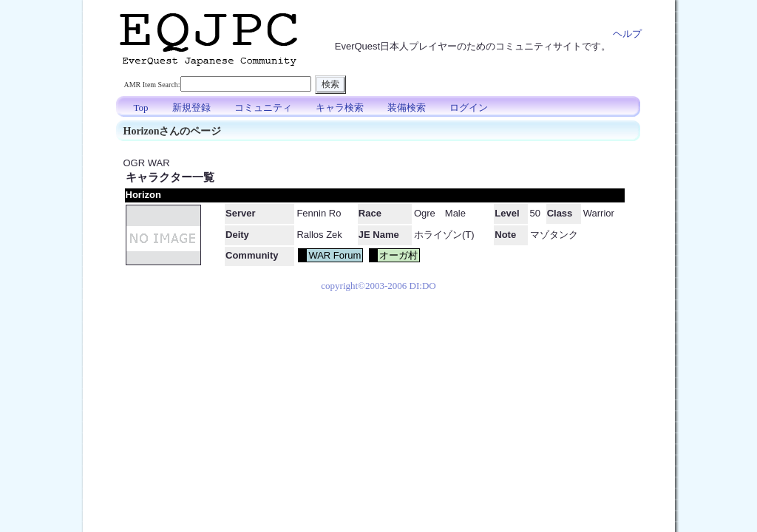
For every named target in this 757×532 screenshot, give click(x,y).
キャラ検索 (340, 108)
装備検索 (407, 108)
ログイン (469, 108)
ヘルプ (627, 34)
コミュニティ (263, 108)
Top (141, 108)
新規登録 (191, 108)
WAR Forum (335, 255)
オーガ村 (398, 255)
